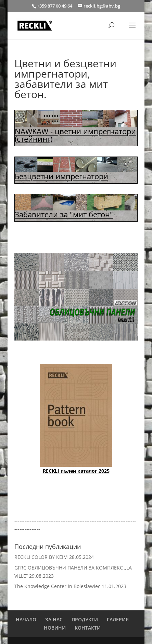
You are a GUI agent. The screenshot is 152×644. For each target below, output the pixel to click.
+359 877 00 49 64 (55, 6)
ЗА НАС (54, 619)
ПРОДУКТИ (85, 619)
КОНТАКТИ (88, 628)
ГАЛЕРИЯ (118, 619)
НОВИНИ (55, 628)
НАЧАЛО (26, 619)
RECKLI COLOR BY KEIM (41, 557)
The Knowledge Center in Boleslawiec (57, 586)
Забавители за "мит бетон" (64, 214)
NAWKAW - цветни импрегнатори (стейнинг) (75, 135)
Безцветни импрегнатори (61, 176)
